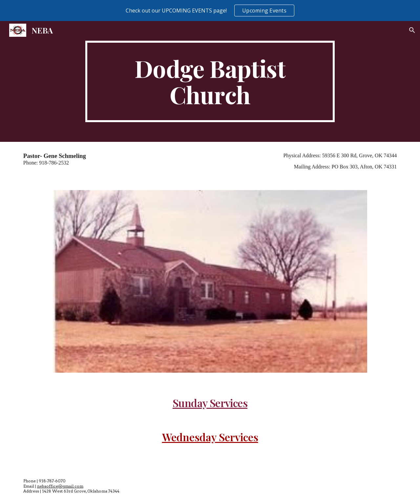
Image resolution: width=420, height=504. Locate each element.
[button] (412, 30)
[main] (210, 81)
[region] (210, 11)
